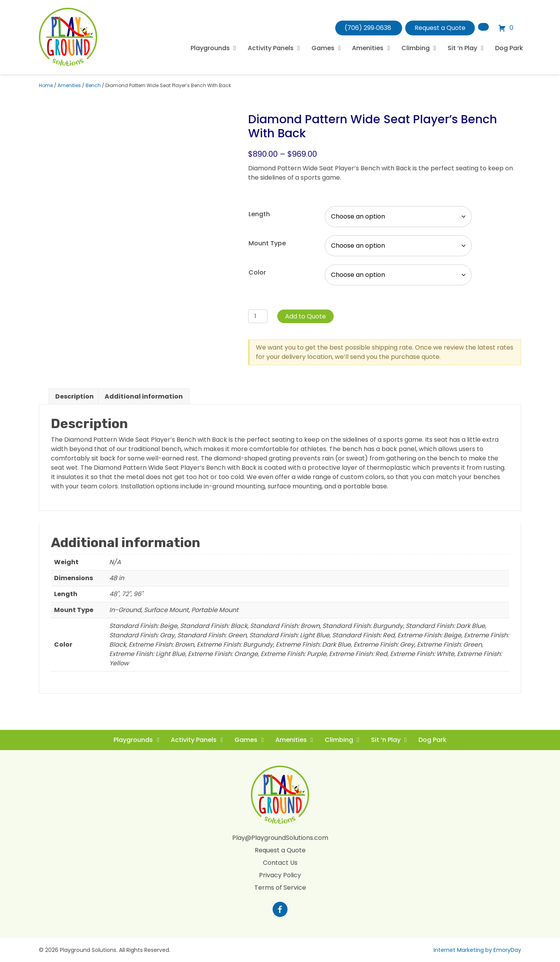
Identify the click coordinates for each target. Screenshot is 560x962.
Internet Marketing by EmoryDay (477, 950)
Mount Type (267, 243)
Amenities (69, 85)
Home (46, 85)
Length (259, 214)
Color (257, 272)
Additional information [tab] (144, 396)
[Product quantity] (258, 316)
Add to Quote (305, 316)
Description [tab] (74, 396)
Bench (93, 85)
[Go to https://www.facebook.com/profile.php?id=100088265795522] (280, 910)
